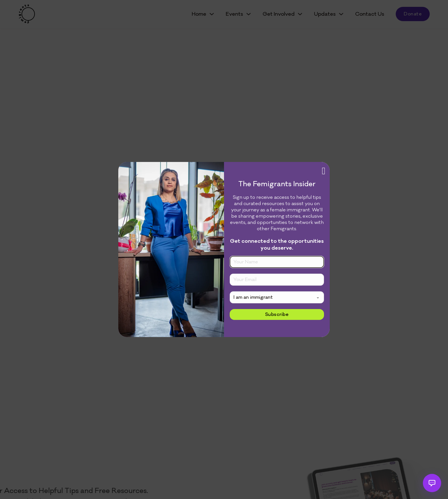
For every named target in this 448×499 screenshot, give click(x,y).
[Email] (277, 280)
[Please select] (277, 297)
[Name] (277, 262)
